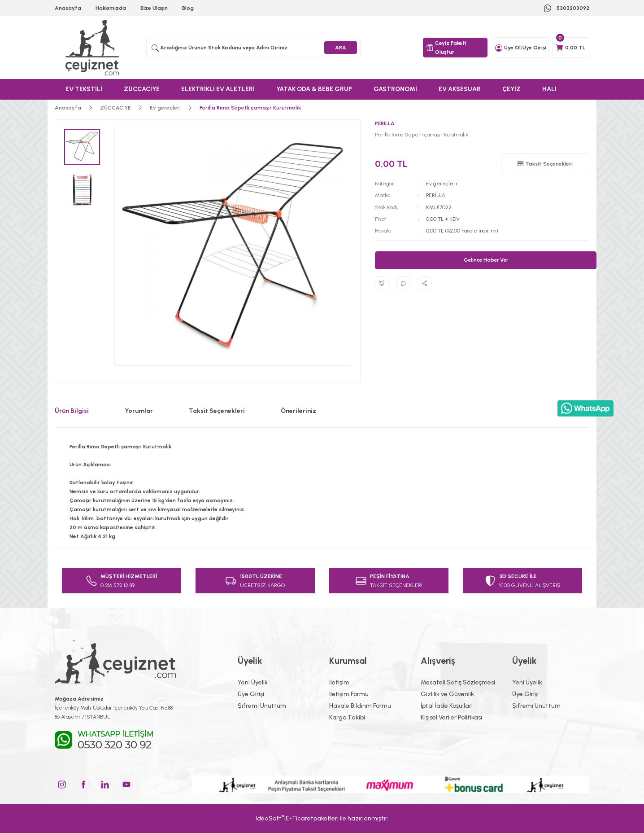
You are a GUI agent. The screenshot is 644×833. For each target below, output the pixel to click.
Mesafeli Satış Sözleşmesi (458, 682)
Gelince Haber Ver (486, 260)
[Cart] (571, 48)
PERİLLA (436, 195)
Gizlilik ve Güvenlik (447, 694)
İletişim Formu (349, 694)
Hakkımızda (111, 8)
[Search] (253, 48)
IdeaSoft (270, 818)
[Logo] (94, 48)
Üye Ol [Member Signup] (512, 48)
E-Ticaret (300, 818)
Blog (188, 8)
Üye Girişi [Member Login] (534, 48)
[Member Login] (499, 48)
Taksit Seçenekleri (217, 411)
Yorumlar (139, 411)
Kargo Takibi (347, 717)
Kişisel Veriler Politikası (451, 717)
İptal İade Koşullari (447, 706)
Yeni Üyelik (253, 682)
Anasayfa (68, 8)
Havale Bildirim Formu (360, 706)
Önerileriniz (298, 411)
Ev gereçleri (442, 184)
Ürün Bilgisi (72, 411)
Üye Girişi (251, 694)
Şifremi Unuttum (262, 706)
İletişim (339, 682)
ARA (341, 48)
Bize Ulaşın (154, 8)
